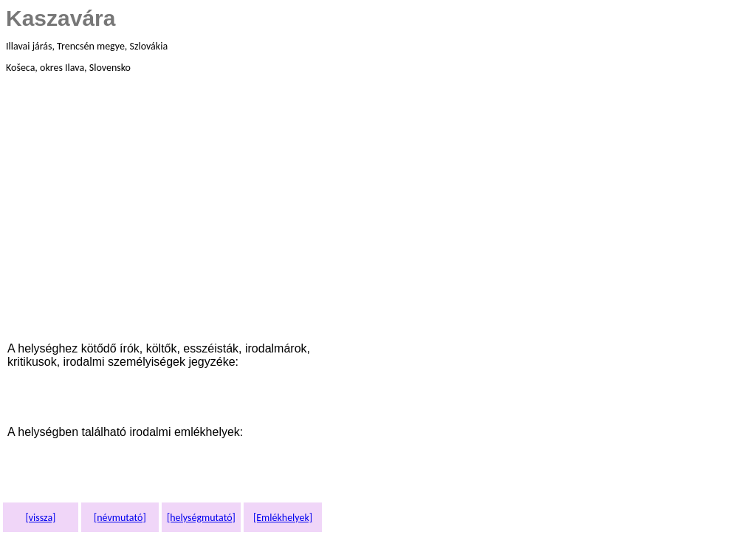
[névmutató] (120, 518)
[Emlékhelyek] (283, 518)
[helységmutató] (201, 518)
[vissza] (40, 518)
